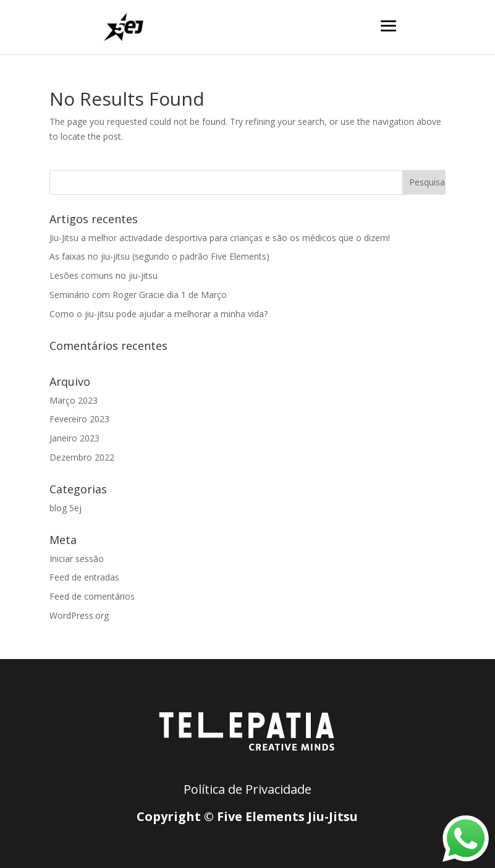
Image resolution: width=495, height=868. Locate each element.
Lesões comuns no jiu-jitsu (104, 275)
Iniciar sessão (77, 559)
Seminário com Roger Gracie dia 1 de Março (138, 295)
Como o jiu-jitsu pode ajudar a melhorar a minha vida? (159, 314)
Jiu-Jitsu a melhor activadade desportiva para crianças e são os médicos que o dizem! (220, 238)
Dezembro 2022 (82, 457)
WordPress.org (79, 615)
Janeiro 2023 (74, 438)
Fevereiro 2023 (79, 419)
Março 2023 (74, 400)
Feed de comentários (92, 596)
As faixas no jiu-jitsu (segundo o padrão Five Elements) (159, 256)
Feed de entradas (84, 577)
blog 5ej (66, 508)
